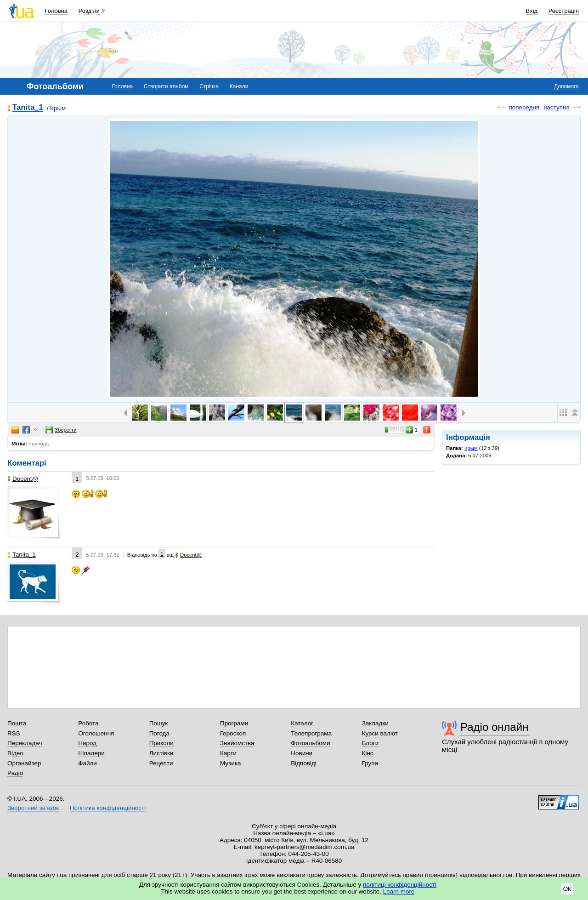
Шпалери (91, 753)
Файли (88, 763)
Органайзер (24, 763)
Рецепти (161, 763)
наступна (557, 107)
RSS (14, 733)
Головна (56, 11)
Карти (228, 753)
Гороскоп (233, 733)
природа (39, 444)
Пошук (159, 723)
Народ (87, 743)
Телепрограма (311, 733)
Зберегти (61, 430)
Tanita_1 (28, 108)
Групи (370, 763)
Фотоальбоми (310, 743)
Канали (239, 86)
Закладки (375, 723)
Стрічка (209, 86)
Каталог (302, 723)
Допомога (566, 86)
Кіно (368, 753)
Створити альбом (166, 86)
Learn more (399, 891)
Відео (15, 753)
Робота (88, 723)
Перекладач (25, 743)
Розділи (89, 11)
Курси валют (380, 733)
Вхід (532, 11)
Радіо (15, 773)
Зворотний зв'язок (33, 808)
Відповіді (304, 763)
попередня (524, 107)
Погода (159, 733)
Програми (234, 723)
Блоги (370, 743)
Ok (567, 889)
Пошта (17, 723)
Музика (230, 763)
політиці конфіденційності (400, 885)
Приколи (161, 743)
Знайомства (237, 743)
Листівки (161, 753)
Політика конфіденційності (108, 808)
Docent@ (23, 479)
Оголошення (96, 733)
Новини (302, 753)
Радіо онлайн (495, 727)
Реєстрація (564, 11)
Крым (58, 108)
